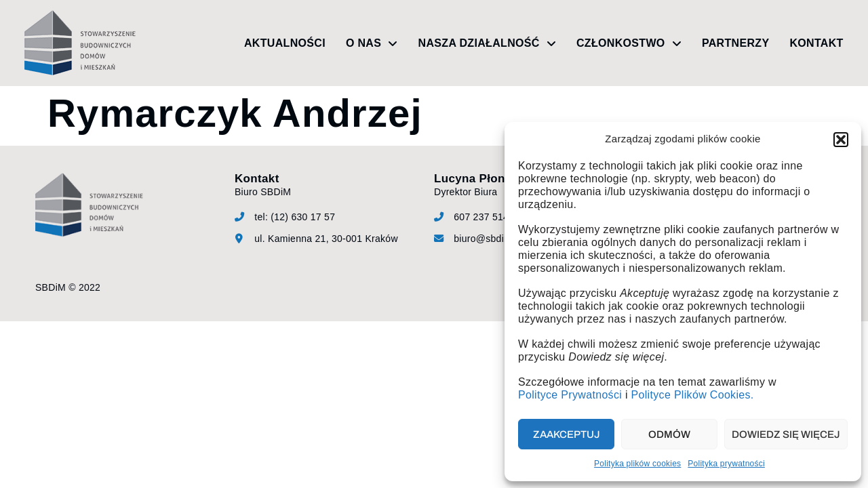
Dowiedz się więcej (786, 434)
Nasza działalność (487, 43)
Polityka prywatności (726, 464)
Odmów (669, 434)
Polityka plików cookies (637, 464)
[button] (841, 140)
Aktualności (285, 43)
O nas (372, 43)
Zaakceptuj (567, 434)
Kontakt (816, 43)
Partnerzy (735, 43)
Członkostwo (629, 43)
